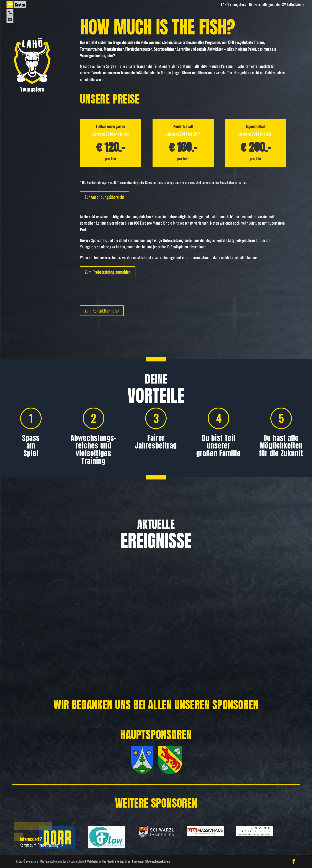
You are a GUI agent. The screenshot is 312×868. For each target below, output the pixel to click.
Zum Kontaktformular (102, 311)
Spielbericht (251, 644)
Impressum (138, 861)
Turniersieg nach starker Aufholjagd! (151, 631)
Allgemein (27, 644)
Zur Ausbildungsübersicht (105, 197)
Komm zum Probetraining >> (41, 845)
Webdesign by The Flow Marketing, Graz (108, 861)
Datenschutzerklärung (158, 861)
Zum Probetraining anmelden (108, 272)
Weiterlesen (17, 673)
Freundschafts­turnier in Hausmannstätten (45, 631)
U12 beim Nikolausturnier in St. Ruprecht (261, 631)
